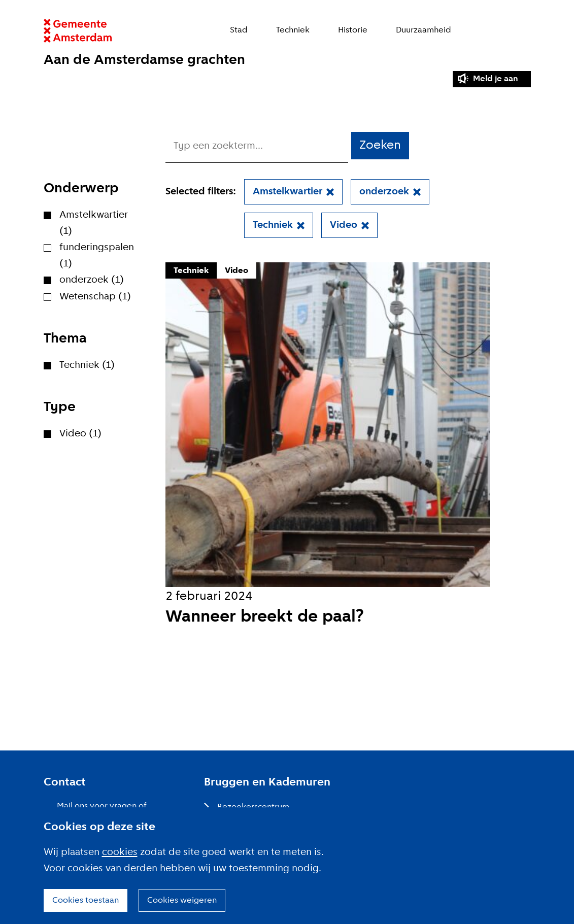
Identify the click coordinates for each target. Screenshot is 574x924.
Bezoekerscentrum (253, 807)
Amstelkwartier (288, 192)
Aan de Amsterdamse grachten (144, 60)
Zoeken (526, 31)
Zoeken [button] (380, 145)
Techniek (293, 30)
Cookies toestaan (86, 900)
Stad (239, 30)
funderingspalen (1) (97, 256)
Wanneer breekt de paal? (265, 617)
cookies (120, 852)
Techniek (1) (87, 365)
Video (344, 225)
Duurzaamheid (424, 30)
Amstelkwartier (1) (94, 223)
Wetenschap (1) (95, 297)
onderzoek (384, 192)
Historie (353, 30)
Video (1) (80, 434)
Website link (78, 31)
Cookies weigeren (182, 900)
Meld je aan (496, 79)
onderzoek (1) (92, 280)
